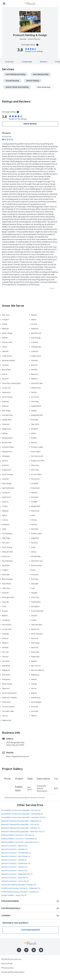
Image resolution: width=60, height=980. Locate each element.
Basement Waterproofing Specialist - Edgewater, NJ (21, 821)
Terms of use (7, 964)
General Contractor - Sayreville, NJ (15, 878)
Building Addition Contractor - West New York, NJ (20, 842)
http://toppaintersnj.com (18, 756)
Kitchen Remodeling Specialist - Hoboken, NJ (19, 885)
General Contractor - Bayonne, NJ (14, 846)
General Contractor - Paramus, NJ (14, 871)
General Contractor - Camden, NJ (14, 849)
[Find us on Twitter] (34, 950)
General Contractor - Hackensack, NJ (16, 863)
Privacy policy (7, 968)
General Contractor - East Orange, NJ (16, 856)
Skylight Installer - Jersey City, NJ (14, 895)
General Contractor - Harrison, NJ (14, 867)
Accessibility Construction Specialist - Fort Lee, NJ (21, 810)
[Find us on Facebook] (19, 950)
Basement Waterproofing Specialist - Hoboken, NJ (21, 828)
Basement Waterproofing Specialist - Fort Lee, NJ (20, 825)
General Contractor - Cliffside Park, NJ (16, 853)
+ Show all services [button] (43, 87)
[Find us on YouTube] (41, 950)
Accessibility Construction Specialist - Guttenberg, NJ (22, 814)
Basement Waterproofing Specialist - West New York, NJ (23, 832)
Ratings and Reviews (16, 102)
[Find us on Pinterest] (26, 950)
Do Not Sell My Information (13, 972)
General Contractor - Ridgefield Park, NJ (17, 874)
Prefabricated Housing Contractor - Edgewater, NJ (21, 888)
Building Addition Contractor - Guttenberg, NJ (19, 839)
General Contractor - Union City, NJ (15, 881)
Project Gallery (12, 769)
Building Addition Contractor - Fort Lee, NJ (18, 835)
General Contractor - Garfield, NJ (14, 860)
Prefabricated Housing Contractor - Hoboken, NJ (20, 892)
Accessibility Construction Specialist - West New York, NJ (23, 817)
